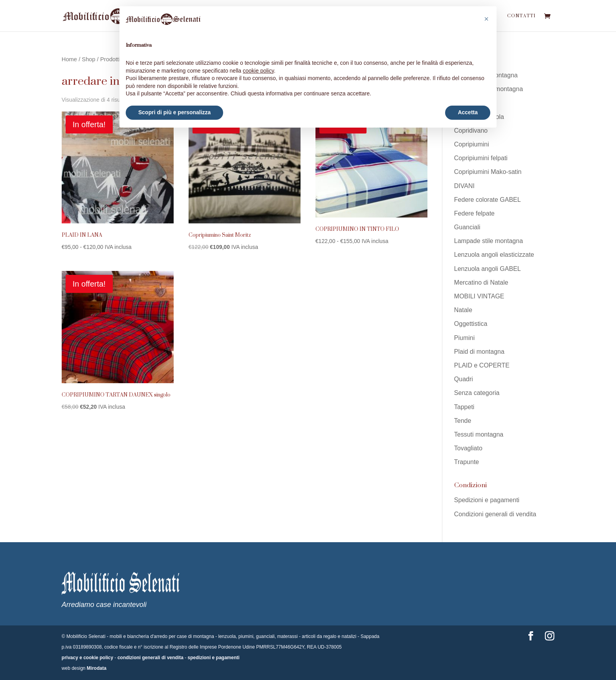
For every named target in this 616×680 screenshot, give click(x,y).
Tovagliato (468, 448)
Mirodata (97, 668)
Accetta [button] (468, 112)
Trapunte (467, 462)
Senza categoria (477, 393)
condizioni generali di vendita (150, 658)
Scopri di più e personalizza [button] (174, 112)
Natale (463, 310)
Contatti (521, 17)
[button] (486, 19)
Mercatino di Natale (481, 282)
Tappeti (464, 407)
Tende (463, 421)
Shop (88, 59)
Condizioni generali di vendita (495, 514)
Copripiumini (472, 144)
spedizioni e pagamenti (214, 658)
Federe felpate (474, 213)
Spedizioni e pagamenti (487, 500)
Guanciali (467, 227)
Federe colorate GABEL (488, 200)
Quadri (464, 379)
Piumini (464, 338)
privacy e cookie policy (87, 658)
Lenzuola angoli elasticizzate (494, 255)
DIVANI (464, 186)
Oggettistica (471, 324)
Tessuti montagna (479, 434)
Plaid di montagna (479, 352)
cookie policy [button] (258, 71)
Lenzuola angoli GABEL (488, 269)
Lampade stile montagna (489, 241)
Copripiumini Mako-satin (488, 172)
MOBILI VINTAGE (479, 296)
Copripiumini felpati (481, 158)
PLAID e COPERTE (482, 365)
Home (69, 59)
